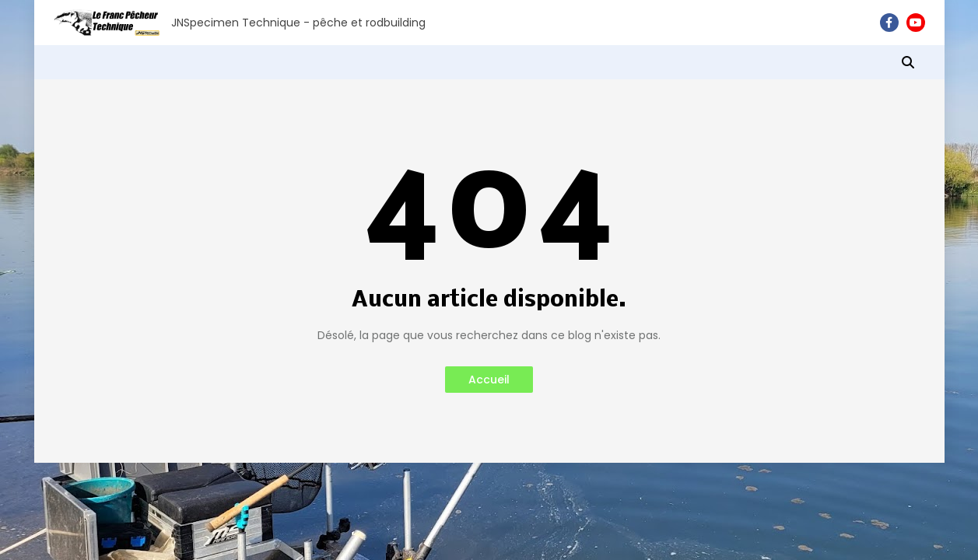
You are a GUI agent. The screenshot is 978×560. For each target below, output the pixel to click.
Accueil (489, 380)
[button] (908, 62)
